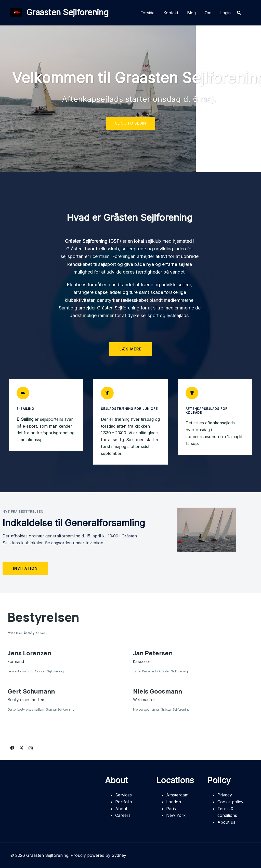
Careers (123, 815)
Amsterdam (177, 795)
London (174, 802)
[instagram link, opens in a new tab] (31, 747)
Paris (171, 809)
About (121, 809)
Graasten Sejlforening (67, 12)
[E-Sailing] (23, 393)
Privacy (225, 795)
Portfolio (124, 802)
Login (225, 13)
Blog (191, 13)
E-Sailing (25, 409)
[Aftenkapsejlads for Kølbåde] (192, 393)
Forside (147, 13)
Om (208, 13)
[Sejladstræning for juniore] (107, 393)
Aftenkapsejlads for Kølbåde (207, 410)
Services (123, 795)
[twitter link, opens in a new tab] (21, 747)
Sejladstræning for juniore (129, 409)
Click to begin (130, 123)
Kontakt (171, 13)
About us (226, 822)
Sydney (119, 855)
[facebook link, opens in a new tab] (12, 747)
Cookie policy (230, 802)
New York (176, 815)
